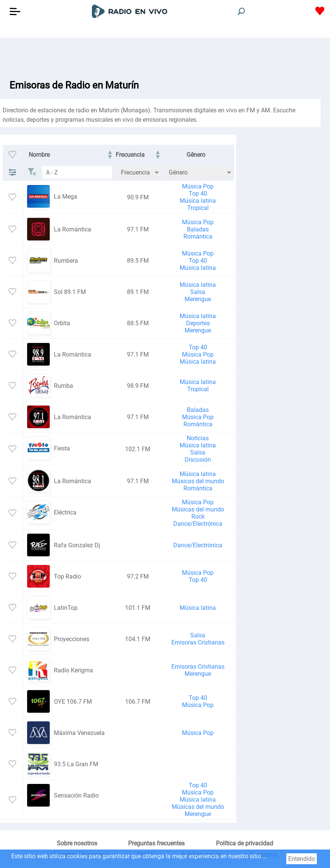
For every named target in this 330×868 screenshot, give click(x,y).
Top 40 (198, 194)
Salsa (198, 292)
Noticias (198, 438)
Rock (198, 517)
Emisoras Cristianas (198, 642)
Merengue (198, 299)
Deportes (198, 323)
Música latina (198, 201)
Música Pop (198, 186)
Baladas (198, 229)
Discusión (198, 460)
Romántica (198, 237)
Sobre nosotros (77, 843)
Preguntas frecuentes (156, 843)
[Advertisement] (165, 57)
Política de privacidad (244, 843)
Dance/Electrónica (198, 524)
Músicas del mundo (198, 481)
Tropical (198, 208)
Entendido (302, 859)
